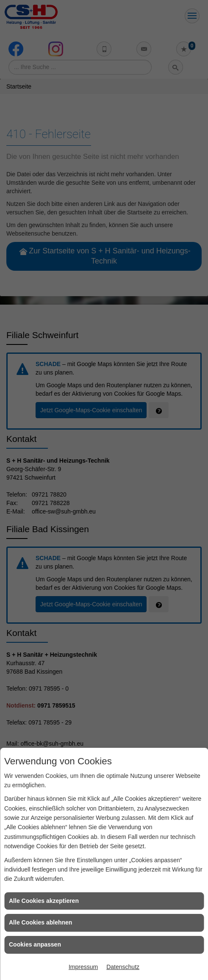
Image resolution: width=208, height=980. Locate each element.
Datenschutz (123, 967)
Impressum (83, 967)
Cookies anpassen (35, 944)
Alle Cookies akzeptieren (44, 901)
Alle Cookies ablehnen (40, 922)
